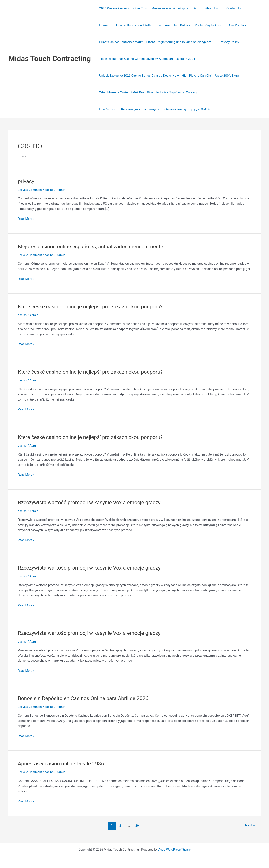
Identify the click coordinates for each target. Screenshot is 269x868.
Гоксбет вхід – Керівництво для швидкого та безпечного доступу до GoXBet (154, 109)
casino (51, 190)
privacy (26, 181)
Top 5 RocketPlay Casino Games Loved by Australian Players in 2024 (146, 59)
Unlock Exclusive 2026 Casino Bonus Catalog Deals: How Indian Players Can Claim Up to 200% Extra (168, 76)
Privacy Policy (226, 42)
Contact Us (229, 8)
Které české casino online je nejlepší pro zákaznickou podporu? (94, 306)
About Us (208, 8)
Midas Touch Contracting (50, 59)
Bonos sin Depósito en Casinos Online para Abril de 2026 (87, 698)
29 (137, 825)
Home (247, 8)
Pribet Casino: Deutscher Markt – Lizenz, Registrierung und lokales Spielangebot (154, 42)
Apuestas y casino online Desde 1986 (63, 763)
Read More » (27, 218)
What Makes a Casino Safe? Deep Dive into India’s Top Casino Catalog (147, 92)
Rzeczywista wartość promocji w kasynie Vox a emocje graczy (93, 502)
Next (250, 825)
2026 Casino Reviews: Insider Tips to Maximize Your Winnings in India (147, 8)
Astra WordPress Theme (174, 850)
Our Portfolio (218, 25)
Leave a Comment (31, 190)
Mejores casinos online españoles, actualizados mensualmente (94, 246)
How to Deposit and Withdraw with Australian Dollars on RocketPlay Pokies (150, 25)
